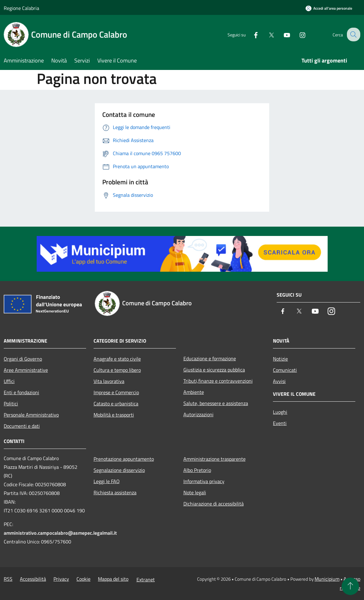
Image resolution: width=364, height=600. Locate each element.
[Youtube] (282, 34)
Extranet (146, 579)
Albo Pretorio (197, 470)
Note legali (195, 492)
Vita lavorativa (109, 381)
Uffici (9, 381)
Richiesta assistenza (115, 492)
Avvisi (279, 381)
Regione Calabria (21, 8)
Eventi (280, 423)
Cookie (83, 579)
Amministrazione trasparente (214, 459)
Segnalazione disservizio (119, 470)
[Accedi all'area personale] (329, 8)
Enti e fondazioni (21, 392)
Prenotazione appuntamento (124, 459)
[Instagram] (297, 34)
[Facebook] (251, 34)
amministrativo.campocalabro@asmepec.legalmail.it (60, 533)
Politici (11, 404)
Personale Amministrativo (31, 415)
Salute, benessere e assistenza (216, 403)
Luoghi (280, 412)
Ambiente (194, 392)
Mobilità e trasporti (114, 415)
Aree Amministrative (26, 370)
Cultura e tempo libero (117, 370)
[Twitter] (266, 34)
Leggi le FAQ (107, 481)
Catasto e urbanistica (116, 404)
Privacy (61, 579)
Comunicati (285, 370)
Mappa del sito (113, 579)
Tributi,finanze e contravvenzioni (218, 381)
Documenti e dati (22, 426)
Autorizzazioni (198, 414)
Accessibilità (33, 579)
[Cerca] (353, 35)
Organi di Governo (23, 359)
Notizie (280, 359)
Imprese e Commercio (116, 392)
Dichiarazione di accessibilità (214, 504)
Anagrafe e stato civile (117, 359)
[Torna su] (350, 586)
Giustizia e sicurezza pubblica (214, 370)
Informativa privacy (204, 481)
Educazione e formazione (210, 358)
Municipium (327, 579)
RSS (8, 579)
